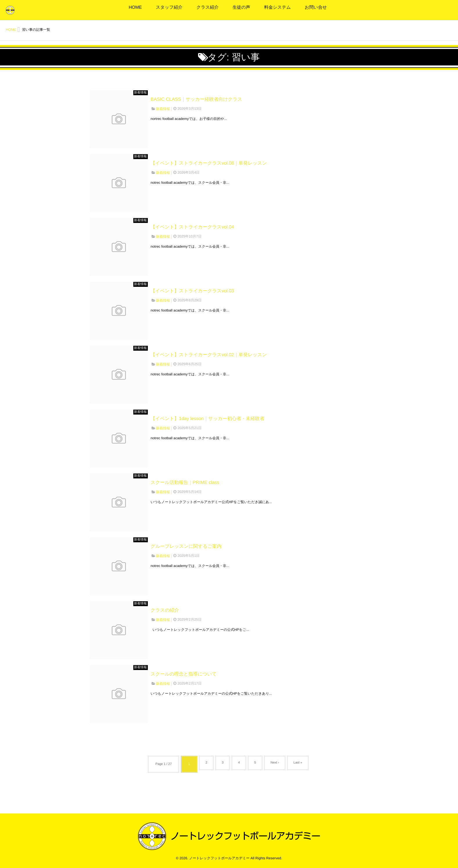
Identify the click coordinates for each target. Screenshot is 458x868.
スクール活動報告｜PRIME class (185, 483)
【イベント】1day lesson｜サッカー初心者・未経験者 (208, 419)
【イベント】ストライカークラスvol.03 (192, 291)
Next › (278, 764)
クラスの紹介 (165, 610)
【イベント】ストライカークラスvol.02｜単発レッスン (209, 355)
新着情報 (141, 93)
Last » (303, 764)
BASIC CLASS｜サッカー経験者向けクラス (196, 99)
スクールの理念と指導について (184, 674)
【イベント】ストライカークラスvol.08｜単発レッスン (209, 163)
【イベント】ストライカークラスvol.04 (192, 227)
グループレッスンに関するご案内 (186, 546)
